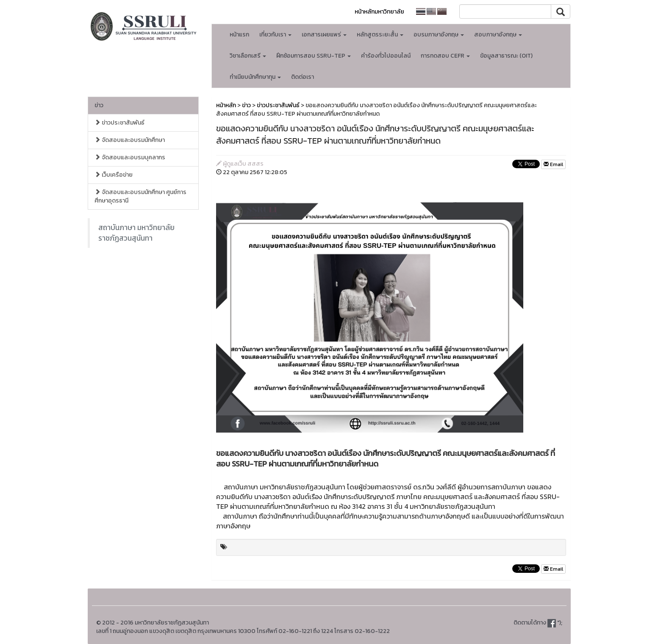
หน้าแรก (239, 35)
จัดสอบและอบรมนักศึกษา (130, 140)
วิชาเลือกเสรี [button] (248, 56)
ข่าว (99, 105)
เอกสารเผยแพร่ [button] (324, 35)
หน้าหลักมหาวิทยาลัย (379, 12)
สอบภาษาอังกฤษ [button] (498, 35)
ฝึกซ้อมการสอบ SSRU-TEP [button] (314, 56)
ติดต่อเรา (303, 77)
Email (553, 164)
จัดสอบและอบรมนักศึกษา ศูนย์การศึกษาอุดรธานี (140, 196)
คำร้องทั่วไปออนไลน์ (386, 56)
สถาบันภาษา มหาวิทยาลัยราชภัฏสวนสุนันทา (136, 233)
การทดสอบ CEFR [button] (445, 56)
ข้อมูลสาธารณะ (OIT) (506, 56)
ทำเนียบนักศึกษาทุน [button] (255, 77)
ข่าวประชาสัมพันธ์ (119, 123)
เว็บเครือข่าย (114, 175)
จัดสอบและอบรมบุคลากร (130, 157)
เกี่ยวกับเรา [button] (275, 35)
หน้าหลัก (226, 105)
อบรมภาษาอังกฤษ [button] (439, 35)
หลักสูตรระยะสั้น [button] (380, 35)
